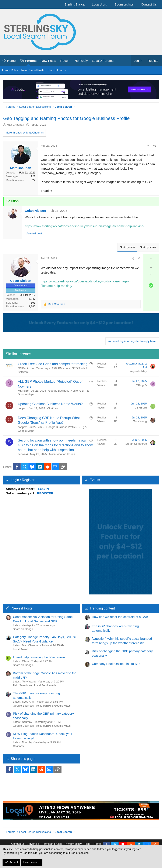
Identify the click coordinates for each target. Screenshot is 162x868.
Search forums (57, 70)
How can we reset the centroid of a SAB (120, 617)
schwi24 (23, 454)
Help (88, 844)
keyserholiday (138, 371)
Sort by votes (148, 247)
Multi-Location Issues (62, 454)
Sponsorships (124, 4)
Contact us (18, 844)
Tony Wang (140, 421)
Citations (53, 408)
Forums (31, 61)
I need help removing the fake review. (39, 657)
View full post (34, 233)
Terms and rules (52, 844)
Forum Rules (10, 70)
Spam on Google (23, 629)
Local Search (21, 649)
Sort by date (127, 247)
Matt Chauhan (15, 125)
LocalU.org (100, 4)
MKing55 (23, 391)
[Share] (149, 146)
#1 (155, 146)
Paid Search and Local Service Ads (34, 685)
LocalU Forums (103, 61)
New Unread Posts (33, 70)
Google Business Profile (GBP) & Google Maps (42, 706)
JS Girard (141, 408)
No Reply (81, 61)
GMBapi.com (26, 368)
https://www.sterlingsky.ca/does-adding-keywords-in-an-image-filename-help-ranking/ (84, 226)
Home (11, 61)
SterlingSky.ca (75, 4)
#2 (139, 258)
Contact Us (149, 4)
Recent (65, 61)
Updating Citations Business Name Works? (50, 404)
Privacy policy (73, 844)
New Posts (49, 61)
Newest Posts (22, 608)
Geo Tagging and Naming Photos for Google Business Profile (66, 118)
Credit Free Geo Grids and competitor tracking (53, 364)
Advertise (33, 844)
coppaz (22, 408)
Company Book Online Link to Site (116, 664)
